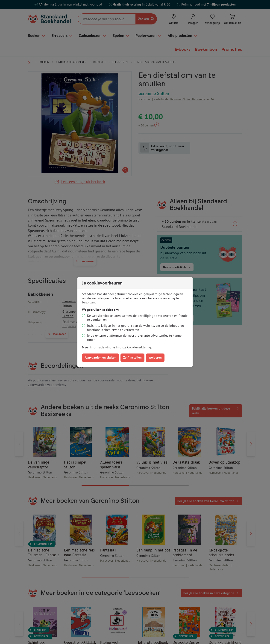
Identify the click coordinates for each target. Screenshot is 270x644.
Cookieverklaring (139, 347)
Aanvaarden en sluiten (101, 357)
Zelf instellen (132, 357)
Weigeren (155, 357)
